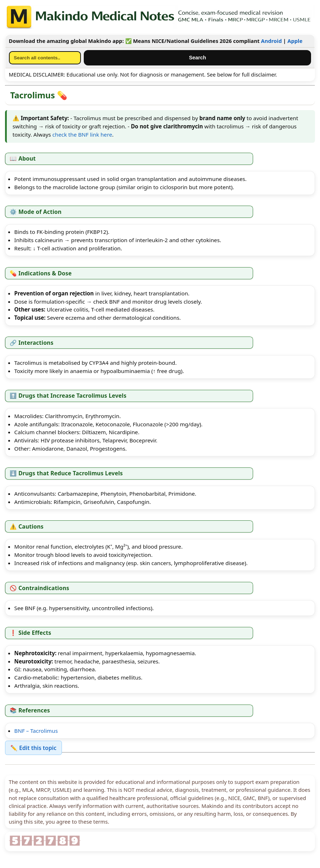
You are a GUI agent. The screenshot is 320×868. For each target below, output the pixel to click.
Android (271, 41)
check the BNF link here (82, 134)
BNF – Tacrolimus (36, 731)
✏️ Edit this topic (33, 748)
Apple (295, 41)
